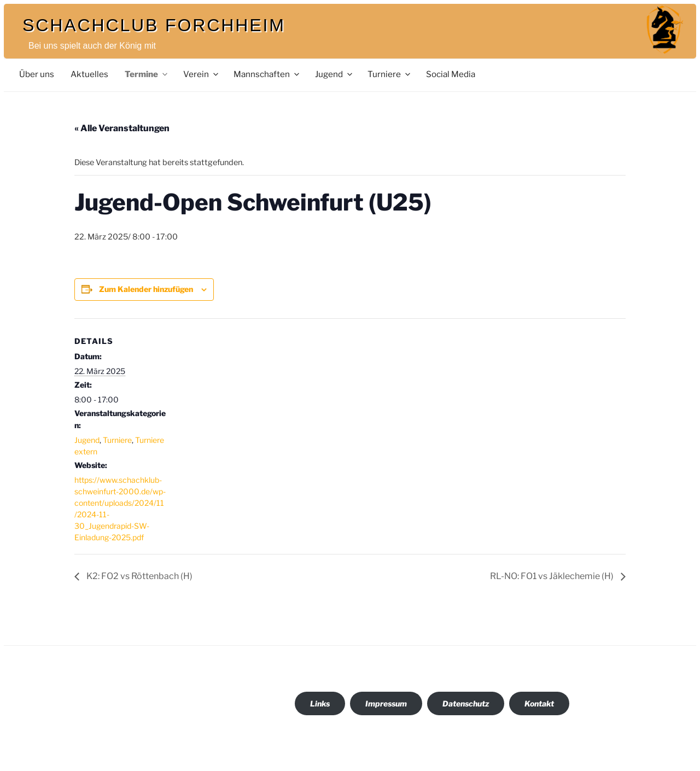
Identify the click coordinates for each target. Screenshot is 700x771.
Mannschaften (267, 74)
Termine (147, 74)
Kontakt (539, 703)
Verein (202, 74)
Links (320, 703)
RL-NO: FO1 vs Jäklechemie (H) (553, 576)
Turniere (390, 74)
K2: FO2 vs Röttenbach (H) (139, 576)
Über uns (37, 74)
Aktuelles (89, 74)
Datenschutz (466, 703)
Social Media (451, 74)
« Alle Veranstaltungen (122, 128)
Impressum (386, 703)
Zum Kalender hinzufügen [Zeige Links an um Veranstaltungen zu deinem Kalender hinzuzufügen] (146, 289)
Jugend (334, 74)
